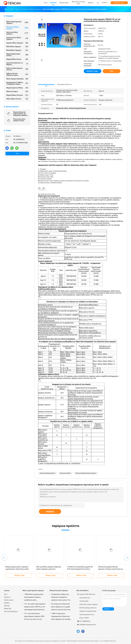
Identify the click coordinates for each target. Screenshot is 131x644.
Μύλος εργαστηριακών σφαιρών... (17, 22)
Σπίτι (6, 594)
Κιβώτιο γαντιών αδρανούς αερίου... (17, 74)
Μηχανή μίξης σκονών (17, 59)
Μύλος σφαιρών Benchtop (17, 79)
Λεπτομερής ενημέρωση (46, 84)
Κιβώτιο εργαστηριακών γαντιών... (17, 69)
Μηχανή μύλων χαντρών (17, 95)
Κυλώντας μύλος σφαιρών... (17, 33)
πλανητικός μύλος (65, 473)
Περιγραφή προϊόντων (65, 84)
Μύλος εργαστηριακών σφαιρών (33, 591)
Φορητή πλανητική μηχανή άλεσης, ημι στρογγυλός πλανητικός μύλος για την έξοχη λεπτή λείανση (21, 114)
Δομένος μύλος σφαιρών (17, 43)
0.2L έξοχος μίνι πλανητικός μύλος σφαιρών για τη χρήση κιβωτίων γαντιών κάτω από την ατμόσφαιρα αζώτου (61, 607)
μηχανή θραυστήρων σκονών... (17, 55)
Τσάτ (17, 154)
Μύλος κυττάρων (17, 91)
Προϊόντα (7, 597)
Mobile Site (8, 609)
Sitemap (7, 606)
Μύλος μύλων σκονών (17, 99)
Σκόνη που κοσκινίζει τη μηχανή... (17, 64)
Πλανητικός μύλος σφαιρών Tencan (19, 120)
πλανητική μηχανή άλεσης (47, 473)
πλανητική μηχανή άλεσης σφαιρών (86, 473)
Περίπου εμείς (9, 600)
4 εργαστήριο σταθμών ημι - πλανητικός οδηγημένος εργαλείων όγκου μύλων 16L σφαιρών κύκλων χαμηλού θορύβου (61, 597)
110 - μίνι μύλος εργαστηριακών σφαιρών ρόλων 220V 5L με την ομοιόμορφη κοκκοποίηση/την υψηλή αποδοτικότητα (35, 607)
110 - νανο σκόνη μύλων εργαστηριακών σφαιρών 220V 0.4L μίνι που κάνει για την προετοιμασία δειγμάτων (34, 617)
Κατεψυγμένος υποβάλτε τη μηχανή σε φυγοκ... (17, 83)
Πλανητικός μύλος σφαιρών (59, 591)
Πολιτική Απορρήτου (11, 611)
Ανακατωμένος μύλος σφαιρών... (17, 38)
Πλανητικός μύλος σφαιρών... (17, 28)
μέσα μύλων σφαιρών (17, 50)
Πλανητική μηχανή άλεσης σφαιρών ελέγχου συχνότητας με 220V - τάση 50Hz (111, 569)
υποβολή (50, 512)
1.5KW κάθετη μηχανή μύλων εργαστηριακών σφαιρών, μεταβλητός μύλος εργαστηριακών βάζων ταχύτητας (34, 597)
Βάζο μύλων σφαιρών (17, 47)
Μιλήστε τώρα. (119, 3)
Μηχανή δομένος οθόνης (17, 88)
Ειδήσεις (7, 603)
